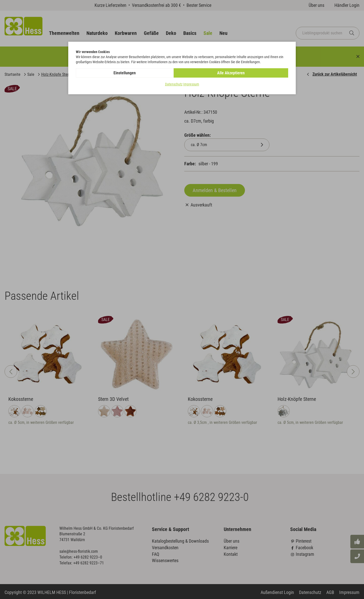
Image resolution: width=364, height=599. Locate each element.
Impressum (191, 84)
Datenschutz (174, 84)
